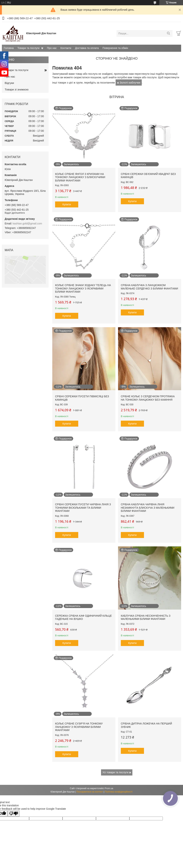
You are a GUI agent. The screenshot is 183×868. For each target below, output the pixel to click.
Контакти (66, 48)
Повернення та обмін (115, 48)
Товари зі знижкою (17, 89)
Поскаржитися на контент (90, 792)
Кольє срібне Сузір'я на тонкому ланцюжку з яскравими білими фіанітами (79, 727)
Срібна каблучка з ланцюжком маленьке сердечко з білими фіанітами (149, 287)
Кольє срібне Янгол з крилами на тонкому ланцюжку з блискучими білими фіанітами (80, 177)
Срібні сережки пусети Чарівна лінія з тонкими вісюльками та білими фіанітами (83, 508)
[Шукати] (168, 33)
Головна (9, 48)
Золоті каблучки (130, 83)
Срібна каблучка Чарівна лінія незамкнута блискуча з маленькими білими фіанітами (148, 508)
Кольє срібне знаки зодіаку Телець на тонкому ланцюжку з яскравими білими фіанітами (83, 288)
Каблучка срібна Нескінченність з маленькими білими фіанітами (146, 617)
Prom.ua (109, 788)
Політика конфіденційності (119, 792)
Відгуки (9, 83)
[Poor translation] (14, 814)
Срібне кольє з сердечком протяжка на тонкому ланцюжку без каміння (148, 398)
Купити (67, 204)
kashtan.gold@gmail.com (27, 223)
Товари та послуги (28, 48)
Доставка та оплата (87, 48)
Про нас (52, 48)
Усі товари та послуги (115, 772)
